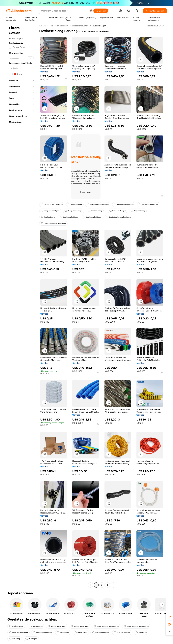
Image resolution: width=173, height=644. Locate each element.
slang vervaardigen (50, 211)
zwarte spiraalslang (18, 632)
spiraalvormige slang (124, 205)
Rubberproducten (80, 26)
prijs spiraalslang (100, 632)
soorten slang (75, 205)
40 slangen (31, 639)
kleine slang (63, 632)
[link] (169, 617)
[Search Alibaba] (64, 11)
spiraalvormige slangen (98, 205)
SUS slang (141, 632)
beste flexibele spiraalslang (119, 217)
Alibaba (42, 26)
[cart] (129, 11)
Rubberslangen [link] (99, 26)
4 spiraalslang (138, 211)
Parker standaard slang (52, 205)
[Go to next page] (113, 585)
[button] (91, 11)
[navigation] (22, 306)
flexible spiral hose (69, 217)
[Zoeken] (101, 11)
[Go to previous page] (91, 585)
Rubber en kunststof (59, 26)
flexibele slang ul (96, 211)
